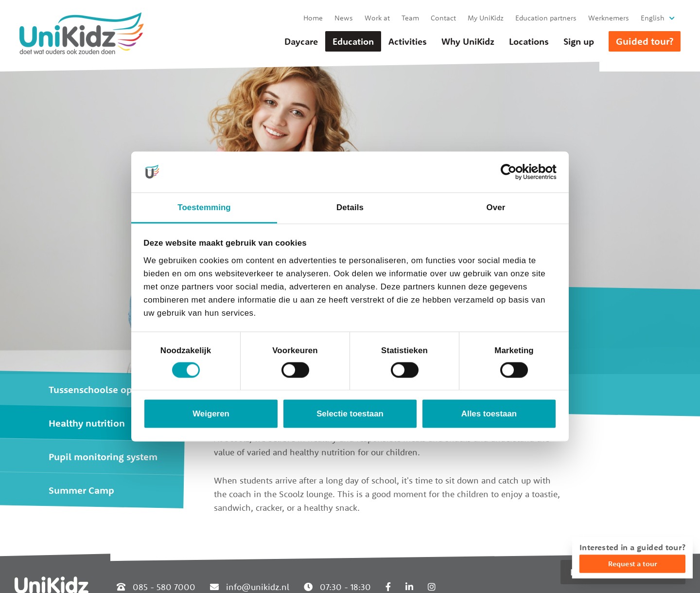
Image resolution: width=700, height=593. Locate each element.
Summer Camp (81, 490)
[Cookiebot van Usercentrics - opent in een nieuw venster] (514, 172)
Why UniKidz (468, 41)
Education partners (546, 18)
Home (313, 18)
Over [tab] (496, 207)
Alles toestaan (489, 414)
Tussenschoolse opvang (101, 389)
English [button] (653, 18)
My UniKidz (486, 18)
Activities (408, 41)
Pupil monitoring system (103, 457)
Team (410, 18)
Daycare (301, 41)
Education (353, 41)
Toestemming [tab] (204, 207)
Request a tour (632, 564)
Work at (377, 18)
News (344, 18)
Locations (529, 41)
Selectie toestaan (350, 414)
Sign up (579, 41)
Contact (443, 18)
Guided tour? (645, 41)
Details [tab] (350, 207)
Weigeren (211, 414)
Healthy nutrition (87, 423)
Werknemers (609, 18)
